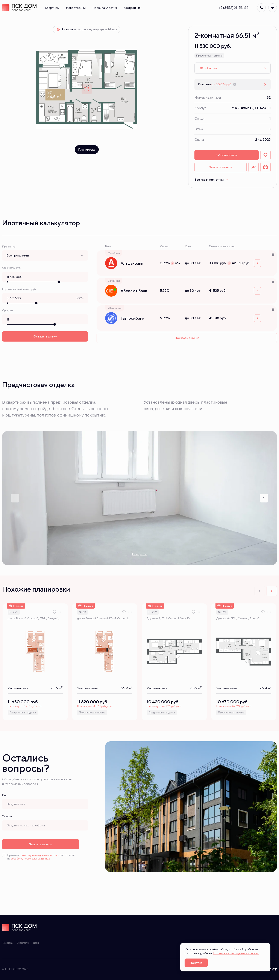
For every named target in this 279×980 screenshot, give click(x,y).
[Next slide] (264, 498)
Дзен (36, 943)
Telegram (7, 943)
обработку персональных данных (30, 859)
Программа (9, 247)
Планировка (87, 150)
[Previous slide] (15, 498)
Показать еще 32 (187, 338)
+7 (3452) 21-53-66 (234, 8)
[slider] (59, 282)
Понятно (196, 963)
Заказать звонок (221, 167)
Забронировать (227, 155)
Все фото (140, 554)
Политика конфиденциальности (236, 953)
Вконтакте (23, 943)
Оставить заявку (45, 336)
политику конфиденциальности (39, 855)
